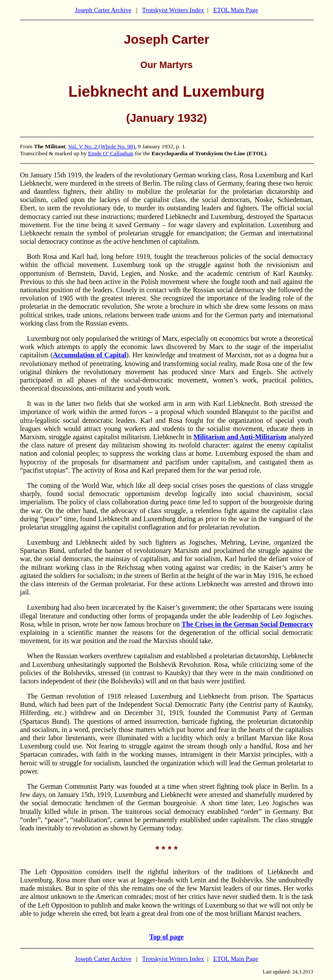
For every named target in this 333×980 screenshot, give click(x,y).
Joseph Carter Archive (103, 10)
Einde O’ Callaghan (111, 153)
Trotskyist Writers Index (173, 10)
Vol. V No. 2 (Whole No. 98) (101, 146)
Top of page (166, 937)
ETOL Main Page (236, 10)
